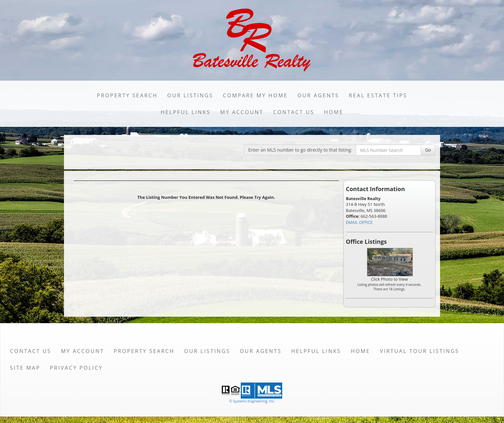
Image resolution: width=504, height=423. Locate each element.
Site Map (25, 368)
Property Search (127, 95)
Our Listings (190, 95)
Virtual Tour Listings (420, 351)
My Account (242, 112)
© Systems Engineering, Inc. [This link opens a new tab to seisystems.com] (252, 401)
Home (334, 112)
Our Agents (318, 95)
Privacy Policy (76, 368)
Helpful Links (186, 112)
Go (428, 150)
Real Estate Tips (378, 95)
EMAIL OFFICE (359, 222)
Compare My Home (255, 95)
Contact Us (294, 112)
